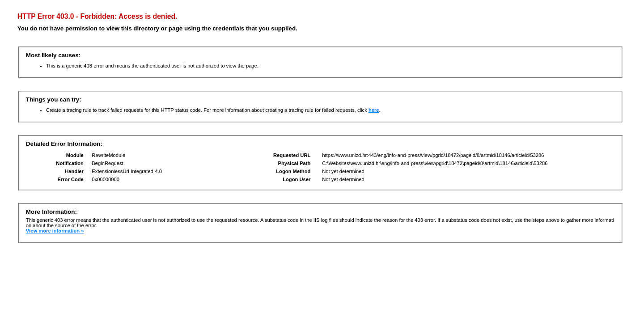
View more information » (55, 231)
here (374, 110)
